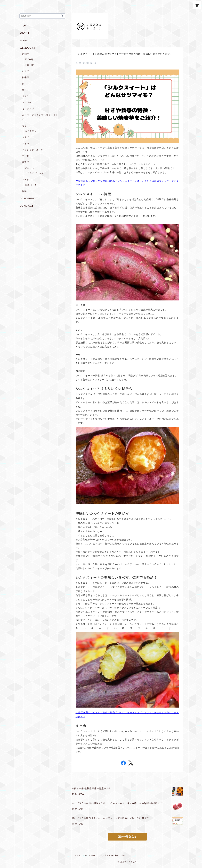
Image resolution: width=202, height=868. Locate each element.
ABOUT (24, 33)
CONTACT (27, 206)
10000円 (30, 65)
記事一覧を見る (127, 837)
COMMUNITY (29, 199)
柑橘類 (26, 78)
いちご (26, 71)
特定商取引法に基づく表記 (113, 855)
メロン (26, 96)
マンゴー (27, 102)
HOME (24, 26)
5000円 (29, 60)
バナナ (26, 180)
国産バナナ (31, 185)
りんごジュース (36, 173)
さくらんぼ (28, 109)
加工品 (26, 162)
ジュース (29, 168)
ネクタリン (31, 131)
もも (24, 126)
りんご (26, 137)
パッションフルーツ (33, 150)
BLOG (24, 41)
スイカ (26, 144)
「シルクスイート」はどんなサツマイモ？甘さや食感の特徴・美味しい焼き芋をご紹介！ (124, 54)
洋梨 (24, 191)
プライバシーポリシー (85, 855)
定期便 (26, 54)
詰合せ (26, 156)
